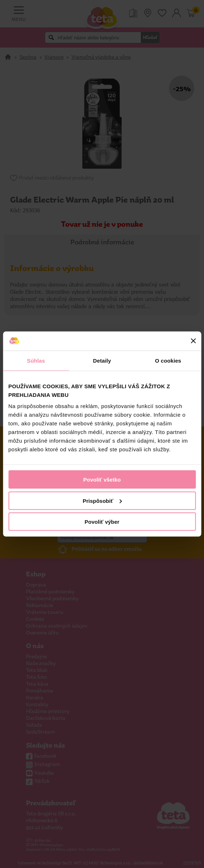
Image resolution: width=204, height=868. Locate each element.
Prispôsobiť (102, 501)
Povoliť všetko (102, 480)
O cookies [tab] (168, 360)
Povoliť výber (102, 522)
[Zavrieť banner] (193, 341)
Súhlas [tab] (36, 360)
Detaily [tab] (102, 360)
